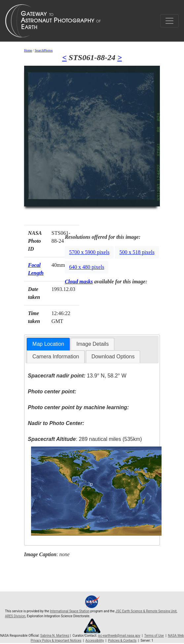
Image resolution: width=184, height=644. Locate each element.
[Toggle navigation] (169, 21)
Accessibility (95, 641)
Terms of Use (154, 636)
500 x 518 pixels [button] (137, 252)
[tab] (48, 344)
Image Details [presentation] (92, 344)
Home (28, 50)
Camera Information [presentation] (56, 357)
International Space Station (70, 611)
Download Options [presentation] (113, 357)
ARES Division (15, 616)
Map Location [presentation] (48, 344)
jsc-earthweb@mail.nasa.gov (119, 636)
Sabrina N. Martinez (55, 636)
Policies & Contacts (122, 641)
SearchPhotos (44, 50)
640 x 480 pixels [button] (87, 267)
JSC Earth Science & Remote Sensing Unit (146, 611)
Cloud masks (79, 282)
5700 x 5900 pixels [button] (89, 252)
